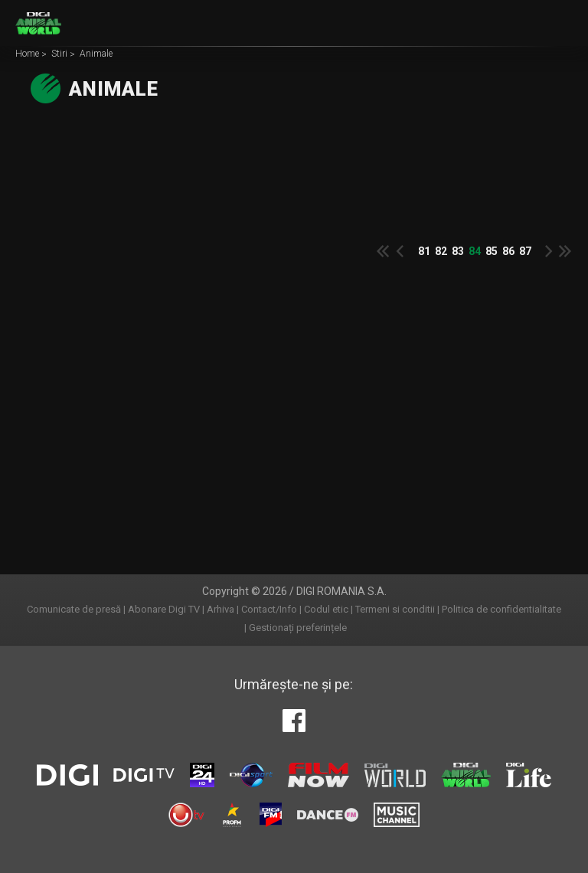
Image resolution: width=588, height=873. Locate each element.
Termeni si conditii (395, 609)
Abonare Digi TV (164, 609)
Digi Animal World (38, 23)
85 (492, 251)
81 (424, 251)
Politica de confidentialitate (501, 609)
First (383, 251)
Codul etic (326, 609)
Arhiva (220, 609)
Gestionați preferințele (298, 628)
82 (441, 251)
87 (525, 251)
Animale (96, 54)
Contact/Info (269, 609)
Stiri (60, 54)
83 (458, 251)
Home (28, 54)
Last (565, 251)
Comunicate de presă (74, 609)
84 (475, 251)
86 (508, 251)
